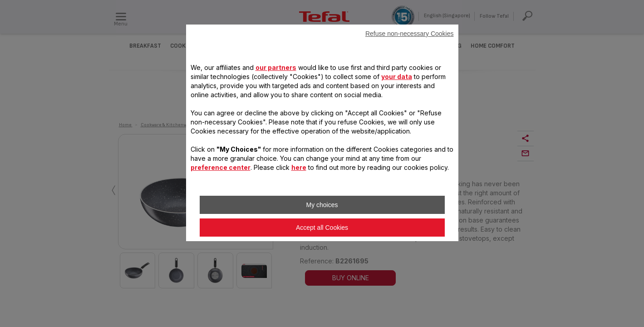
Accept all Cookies (322, 228)
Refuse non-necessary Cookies (410, 34)
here (299, 167)
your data (397, 77)
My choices (322, 205)
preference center (221, 167)
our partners (276, 67)
